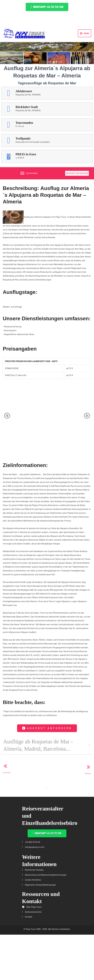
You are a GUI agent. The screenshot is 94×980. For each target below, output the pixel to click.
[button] (47, 7)
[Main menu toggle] (85, 34)
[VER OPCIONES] (29, 174)
